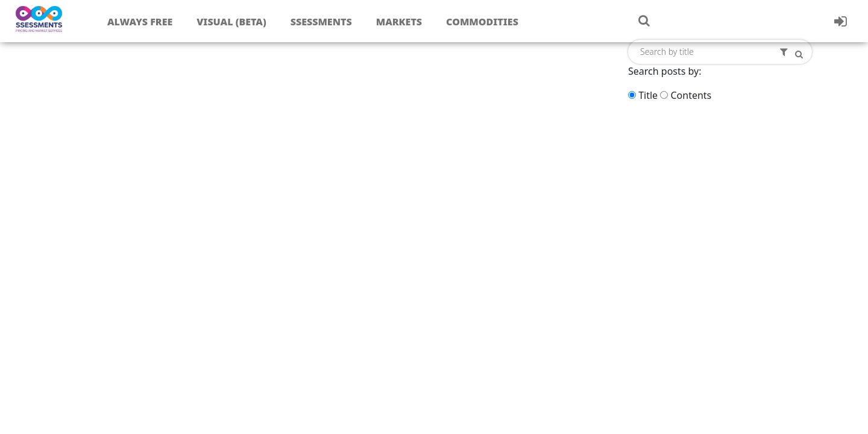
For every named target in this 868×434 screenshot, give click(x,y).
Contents (691, 95)
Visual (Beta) (231, 22)
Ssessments (321, 22)
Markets (399, 22)
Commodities (482, 22)
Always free (140, 22)
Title (648, 95)
